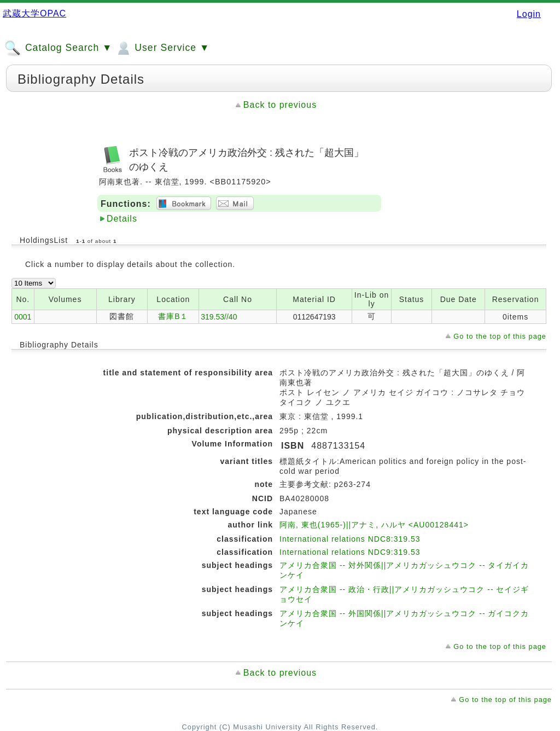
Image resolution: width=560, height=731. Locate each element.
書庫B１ (173, 316)
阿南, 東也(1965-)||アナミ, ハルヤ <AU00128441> (374, 525)
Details (122, 219)
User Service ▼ (162, 48)
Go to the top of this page (500, 336)
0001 (23, 317)
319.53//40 (219, 317)
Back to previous (280, 105)
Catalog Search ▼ (58, 48)
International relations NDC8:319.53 (350, 539)
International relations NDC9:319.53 (350, 552)
